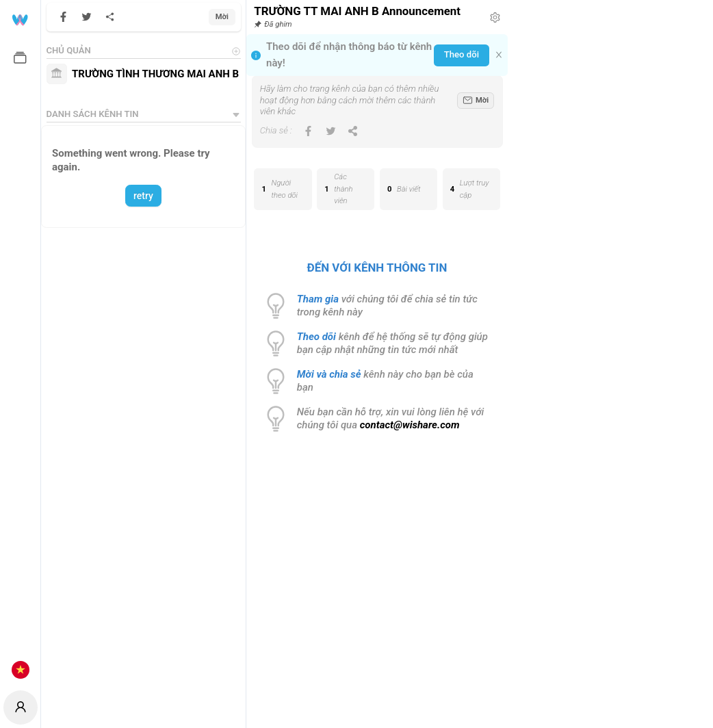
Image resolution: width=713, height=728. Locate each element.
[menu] (20, 343)
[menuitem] (20, 19)
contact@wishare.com (410, 425)
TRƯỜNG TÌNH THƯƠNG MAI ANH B (155, 74)
